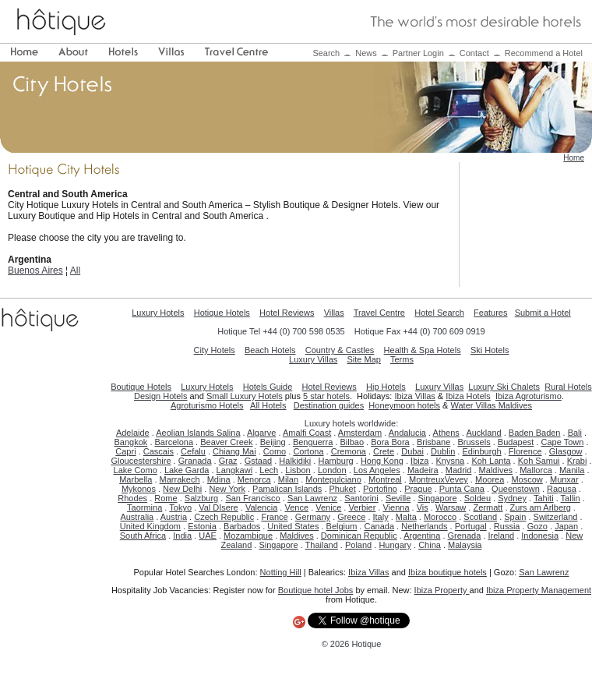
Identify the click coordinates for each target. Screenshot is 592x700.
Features (490, 313)
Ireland (501, 536)
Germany (313, 517)
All (75, 270)
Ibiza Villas (414, 396)
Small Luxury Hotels (245, 396)
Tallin (571, 498)
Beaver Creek (226, 442)
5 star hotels (326, 396)
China (430, 545)
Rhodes (132, 498)
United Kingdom (150, 526)
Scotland (480, 517)
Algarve (261, 433)
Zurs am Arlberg (541, 507)
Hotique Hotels (222, 313)
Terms (402, 359)
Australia (137, 517)
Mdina (219, 479)
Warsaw (451, 507)
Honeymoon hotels (404, 405)
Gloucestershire (141, 461)
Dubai (412, 451)
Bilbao (352, 442)
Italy (381, 517)
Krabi (577, 461)
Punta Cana (462, 489)
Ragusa (562, 489)
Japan (566, 526)
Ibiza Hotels (468, 396)
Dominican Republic (359, 536)
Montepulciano (333, 479)
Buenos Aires (35, 270)
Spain (515, 517)
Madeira (423, 470)
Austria (174, 517)
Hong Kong (382, 461)
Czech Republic (224, 517)
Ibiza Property (442, 590)
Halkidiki (295, 461)
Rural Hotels (568, 387)
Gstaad (258, 461)
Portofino (380, 489)
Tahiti (544, 498)
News (366, 53)
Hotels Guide (268, 387)
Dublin (443, 451)
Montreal (385, 479)
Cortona (308, 451)
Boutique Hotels (141, 387)
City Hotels (215, 350)
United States (293, 526)
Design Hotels (160, 396)
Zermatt (488, 507)
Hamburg (335, 461)
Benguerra (313, 442)
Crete (384, 451)
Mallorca (536, 470)
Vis (423, 507)
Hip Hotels (386, 387)
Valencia (261, 507)
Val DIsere (218, 507)
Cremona (349, 451)
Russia (507, 526)
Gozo (537, 526)
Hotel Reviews (287, 313)
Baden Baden (535, 433)
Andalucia (407, 433)
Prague (418, 489)
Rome (166, 498)
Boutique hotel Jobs (316, 590)
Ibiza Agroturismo (529, 396)
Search (326, 53)
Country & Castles (340, 350)
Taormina (144, 507)
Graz (228, 461)
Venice (328, 507)
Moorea (490, 479)
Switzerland (556, 517)
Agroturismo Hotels (207, 405)
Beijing (273, 442)
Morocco (440, 517)
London (332, 470)
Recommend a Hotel (544, 53)
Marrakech (180, 479)
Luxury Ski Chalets (504, 387)
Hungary (395, 545)
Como (275, 451)
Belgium (342, 526)
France (274, 517)
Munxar (564, 479)
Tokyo (180, 507)
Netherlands (424, 526)
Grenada (465, 536)
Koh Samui (539, 461)
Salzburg (201, 498)
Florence (525, 451)
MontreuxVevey (439, 479)
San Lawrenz (312, 498)
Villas (334, 313)
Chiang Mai (234, 451)
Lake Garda (187, 470)
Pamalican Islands (287, 489)
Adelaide (133, 433)
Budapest (516, 442)
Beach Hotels (270, 350)
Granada (195, 461)
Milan (288, 479)
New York (227, 489)
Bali (575, 433)
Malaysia (465, 545)
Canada (379, 526)
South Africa (143, 536)
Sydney (512, 498)
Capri (125, 451)
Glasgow (566, 451)
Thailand (322, 545)
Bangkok (131, 442)
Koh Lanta (491, 461)
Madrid (459, 470)
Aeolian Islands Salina (198, 433)
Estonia (202, 526)
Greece (351, 517)
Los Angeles (377, 470)
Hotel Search (439, 313)
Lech (269, 470)
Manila (572, 470)
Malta (406, 517)
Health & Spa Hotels (423, 350)
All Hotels (268, 405)
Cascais (159, 451)
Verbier (362, 507)
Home (574, 158)
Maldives (496, 470)
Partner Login (418, 53)
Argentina (422, 536)
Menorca (254, 479)
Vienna (396, 507)
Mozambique (248, 536)
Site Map (364, 359)
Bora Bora (390, 442)
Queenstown (516, 489)
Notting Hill (281, 572)
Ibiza (419, 461)
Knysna (451, 461)
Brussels (474, 442)
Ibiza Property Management (539, 590)
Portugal (471, 526)
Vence (296, 507)
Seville (398, 498)
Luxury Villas (313, 359)
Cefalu (193, 451)
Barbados (242, 526)
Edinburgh (481, 451)
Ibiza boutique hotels (448, 572)
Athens (446, 433)
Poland (358, 545)
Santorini (361, 498)
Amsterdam (360, 433)
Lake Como (136, 470)
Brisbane (433, 442)
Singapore (437, 498)
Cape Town (562, 442)
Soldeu (477, 498)
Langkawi (234, 470)
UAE (208, 536)
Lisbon (298, 470)
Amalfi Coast (307, 433)
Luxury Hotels (158, 313)
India (182, 536)
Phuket (343, 489)
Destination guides (329, 405)
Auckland (483, 433)
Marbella (136, 479)
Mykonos (139, 489)
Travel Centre (379, 313)
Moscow (527, 479)
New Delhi (182, 489)
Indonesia (540, 536)
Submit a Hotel (543, 313)
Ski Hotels (490, 350)
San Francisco (252, 498)
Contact (474, 53)
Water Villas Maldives (492, 405)
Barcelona (174, 442)
